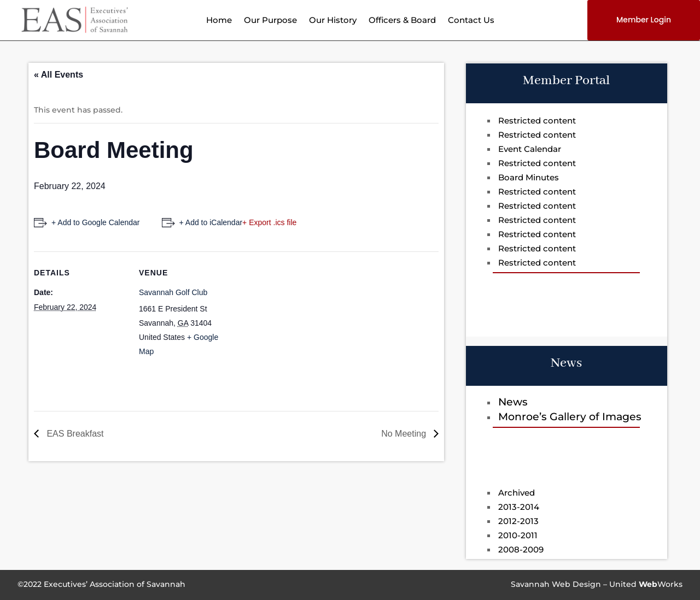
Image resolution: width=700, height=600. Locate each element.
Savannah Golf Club (173, 292)
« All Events (59, 75)
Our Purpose (270, 21)
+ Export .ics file (269, 222)
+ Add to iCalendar (211, 222)
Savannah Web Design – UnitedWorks (597, 584)
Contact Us (471, 21)
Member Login (644, 20)
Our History (333, 21)
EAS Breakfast (74, 434)
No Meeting (405, 434)
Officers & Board (402, 21)
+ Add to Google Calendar (96, 222)
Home (219, 21)
